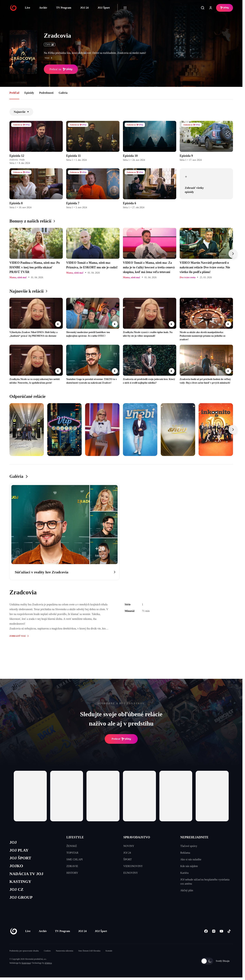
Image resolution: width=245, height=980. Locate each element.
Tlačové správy (189, 846)
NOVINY (129, 846)
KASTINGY (21, 883)
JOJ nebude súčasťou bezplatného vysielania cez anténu (205, 882)
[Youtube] (221, 934)
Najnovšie (21, 112)
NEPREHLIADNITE (194, 837)
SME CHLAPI (75, 859)
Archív (43, 8)
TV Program (64, 8)
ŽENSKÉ (72, 846)
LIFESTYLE (75, 837)
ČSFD (50, 45)
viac (49, 58)
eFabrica (48, 966)
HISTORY (72, 873)
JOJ (13, 843)
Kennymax (26, 966)
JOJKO (17, 867)
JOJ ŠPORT (21, 859)
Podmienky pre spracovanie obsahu (24, 953)
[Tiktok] (229, 934)
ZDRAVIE (72, 866)
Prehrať (121, 739)
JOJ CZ (17, 892)
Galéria (63, 93)
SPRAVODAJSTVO (137, 837)
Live (28, 8)
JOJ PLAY (19, 851)
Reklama (185, 853)
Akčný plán (187, 890)
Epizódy (29, 93)
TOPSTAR (72, 853)
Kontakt (109, 953)
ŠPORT (128, 859)
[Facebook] (206, 934)
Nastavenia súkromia (65, 953)
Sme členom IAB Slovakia (89, 953)
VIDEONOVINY (133, 866)
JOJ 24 (84, 8)
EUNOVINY (131, 873)
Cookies (47, 953)
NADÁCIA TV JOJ (27, 875)
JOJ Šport (104, 8)
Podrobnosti (46, 93)
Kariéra (184, 873)
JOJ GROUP (22, 900)
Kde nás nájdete (189, 866)
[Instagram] (214, 934)
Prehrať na (61, 69)
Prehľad (14, 93)
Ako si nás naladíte (191, 859)
